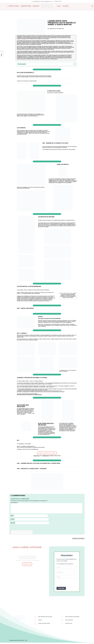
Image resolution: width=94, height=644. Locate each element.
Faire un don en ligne (47, 453)
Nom (12, 516)
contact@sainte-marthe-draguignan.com (42, 1)
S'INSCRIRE (61, 588)
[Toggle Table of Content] (74, 64)
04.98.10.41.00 (58, 1)
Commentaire (14, 503)
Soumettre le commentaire (78, 538)
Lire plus (27, 564)
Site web (13, 523)
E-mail (13, 519)
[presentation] (68, 583)
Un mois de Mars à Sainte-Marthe (27, 557)
